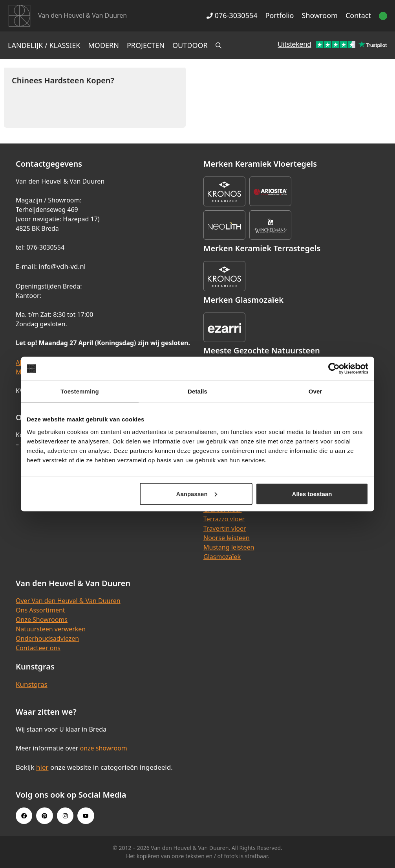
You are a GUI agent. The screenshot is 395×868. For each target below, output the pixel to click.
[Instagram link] (65, 816)
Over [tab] (315, 391)
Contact (358, 15)
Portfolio (280, 15)
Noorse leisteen (227, 538)
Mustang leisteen (229, 547)
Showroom (320, 15)
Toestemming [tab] (80, 391)
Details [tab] (197, 391)
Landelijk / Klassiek (44, 45)
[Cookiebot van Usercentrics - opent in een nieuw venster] (334, 369)
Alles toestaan (312, 494)
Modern (104, 45)
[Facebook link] (24, 816)
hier (42, 767)
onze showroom (103, 748)
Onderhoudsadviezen (47, 638)
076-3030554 (232, 15)
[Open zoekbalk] (219, 45)
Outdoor (190, 45)
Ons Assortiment (40, 610)
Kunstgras (32, 684)
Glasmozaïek (222, 557)
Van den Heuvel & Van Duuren (82, 15)
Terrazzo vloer (224, 519)
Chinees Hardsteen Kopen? (63, 80)
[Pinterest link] (44, 816)
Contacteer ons (38, 648)
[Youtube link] (86, 816)
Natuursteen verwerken (51, 629)
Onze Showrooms (42, 620)
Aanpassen (197, 494)
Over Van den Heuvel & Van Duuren (68, 601)
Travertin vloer (225, 528)
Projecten (146, 45)
